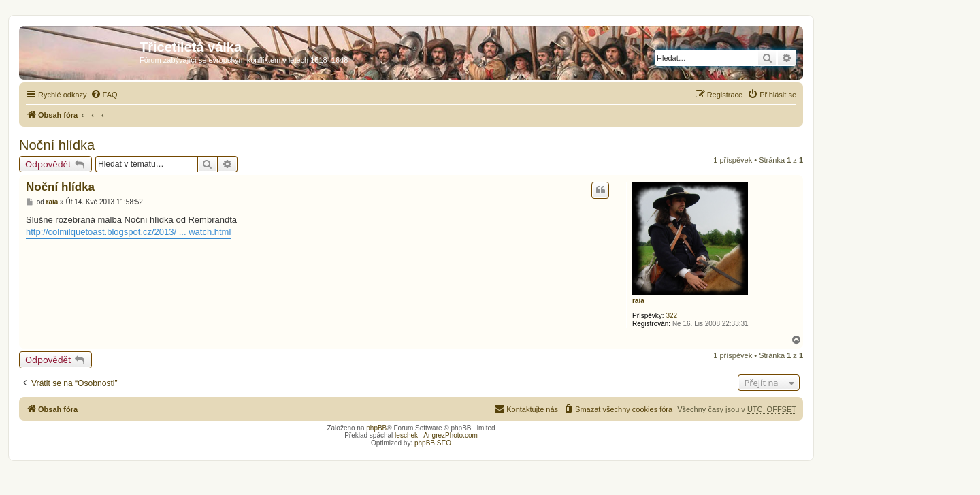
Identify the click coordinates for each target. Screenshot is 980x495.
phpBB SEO (433, 443)
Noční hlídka (57, 145)
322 (671, 316)
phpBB (376, 428)
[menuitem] (104, 95)
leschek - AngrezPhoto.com (436, 435)
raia (638, 301)
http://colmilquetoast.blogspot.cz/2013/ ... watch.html (128, 232)
